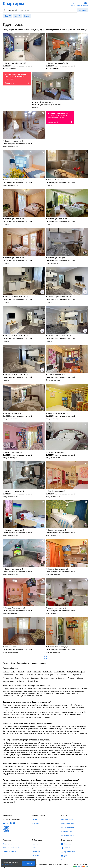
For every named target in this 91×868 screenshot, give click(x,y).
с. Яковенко (21, 681)
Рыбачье (71, 678)
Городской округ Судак (11, 678)
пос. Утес (19, 675)
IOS (4, 823)
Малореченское (9, 681)
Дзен (65, 856)
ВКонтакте (67, 844)
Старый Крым (33, 681)
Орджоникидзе (8, 675)
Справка (35, 819)
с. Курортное (61, 678)
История (35, 848)
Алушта (6, 672)
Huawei (11, 823)
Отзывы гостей (67, 831)
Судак (13, 672)
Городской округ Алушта (76, 672)
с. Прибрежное (77, 675)
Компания (36, 844)
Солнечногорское (47, 678)
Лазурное (25, 678)
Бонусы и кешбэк (67, 835)
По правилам (7, 864)
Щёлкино (80, 678)
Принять (28, 863)
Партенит (21, 672)
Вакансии (36, 856)
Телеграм (67, 848)
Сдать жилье (8, 844)
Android (7, 823)
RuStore (14, 823)
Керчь (29, 672)
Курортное (29, 675)
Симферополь (60, 672)
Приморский (50, 675)
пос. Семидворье (63, 675)
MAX (63, 860)
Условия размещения (11, 848)
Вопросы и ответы (68, 827)
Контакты (36, 823)
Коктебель (37, 672)
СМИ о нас (36, 852)
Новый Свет (48, 672)
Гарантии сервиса (68, 823)
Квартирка (15, 4)
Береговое (35, 678)
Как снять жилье (67, 819)
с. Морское (39, 675)
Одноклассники (69, 852)
